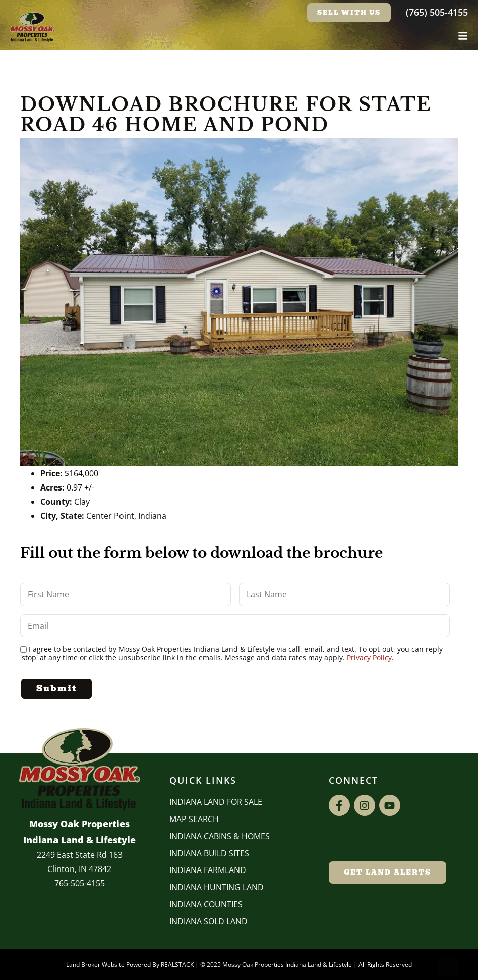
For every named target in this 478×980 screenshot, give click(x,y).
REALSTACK (177, 965)
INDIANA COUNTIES (206, 904)
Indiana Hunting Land (217, 887)
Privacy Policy (369, 657)
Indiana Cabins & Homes (220, 836)
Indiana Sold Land (208, 921)
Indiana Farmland (208, 870)
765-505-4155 (80, 883)
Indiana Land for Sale (216, 802)
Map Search (194, 819)
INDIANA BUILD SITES (209, 853)
